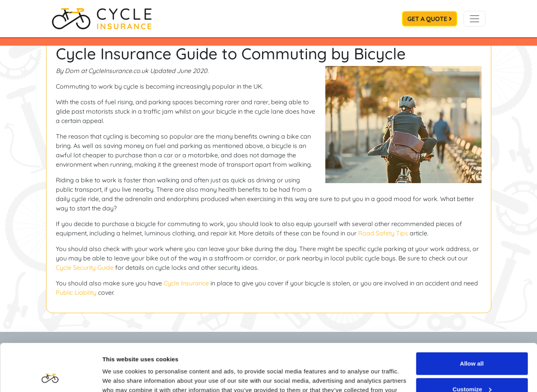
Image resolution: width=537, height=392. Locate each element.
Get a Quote (430, 19)
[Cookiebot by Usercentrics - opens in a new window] (51, 377)
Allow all (472, 319)
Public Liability (76, 292)
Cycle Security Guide (85, 267)
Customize (472, 345)
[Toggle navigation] (475, 19)
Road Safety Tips (383, 233)
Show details (120, 377)
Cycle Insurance (186, 283)
